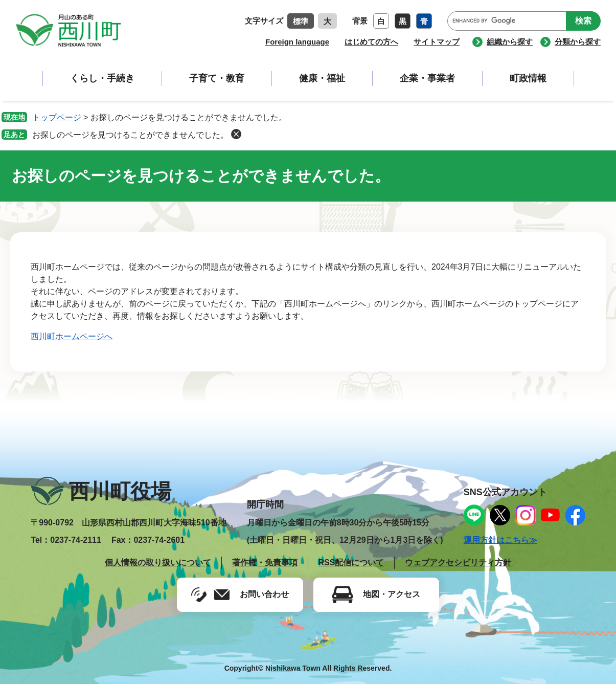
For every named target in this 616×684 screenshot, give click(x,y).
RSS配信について (351, 562)
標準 (301, 21)
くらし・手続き (102, 78)
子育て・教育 (217, 78)
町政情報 (528, 78)
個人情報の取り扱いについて (158, 562)
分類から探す (578, 42)
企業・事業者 (427, 78)
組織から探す (510, 42)
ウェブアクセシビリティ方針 (458, 562)
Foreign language (297, 42)
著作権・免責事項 (265, 562)
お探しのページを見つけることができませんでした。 (130, 135)
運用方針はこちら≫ (500, 540)
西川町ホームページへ (72, 336)
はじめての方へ (371, 42)
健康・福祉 (322, 78)
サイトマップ (437, 42)
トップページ (57, 117)
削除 (236, 134)
